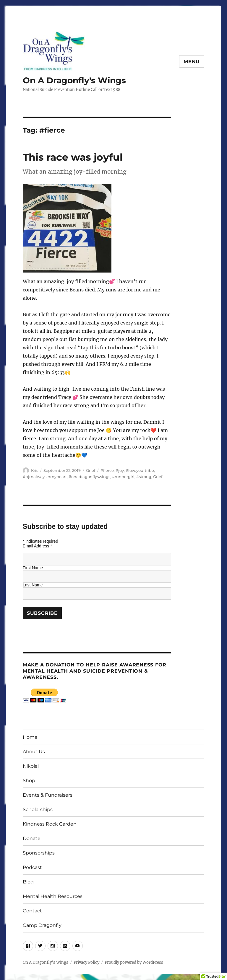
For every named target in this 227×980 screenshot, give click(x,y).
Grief (91, 470)
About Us (34, 752)
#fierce (107, 470)
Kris (35, 470)
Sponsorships (39, 853)
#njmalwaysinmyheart (45, 477)
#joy (120, 470)
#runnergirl (123, 477)
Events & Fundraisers (48, 795)
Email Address (37, 546)
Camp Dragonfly (42, 925)
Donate (32, 838)
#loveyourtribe (140, 470)
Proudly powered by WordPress (134, 962)
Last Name (33, 585)
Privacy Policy (86, 962)
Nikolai (31, 766)
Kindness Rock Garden (50, 824)
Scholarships (38, 809)
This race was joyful (73, 157)
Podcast (32, 867)
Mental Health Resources (53, 896)
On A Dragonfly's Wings (74, 80)
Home (30, 737)
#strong (144, 477)
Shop (29, 781)
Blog (28, 882)
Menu (192, 62)
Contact (32, 911)
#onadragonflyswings (89, 477)
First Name (33, 568)
